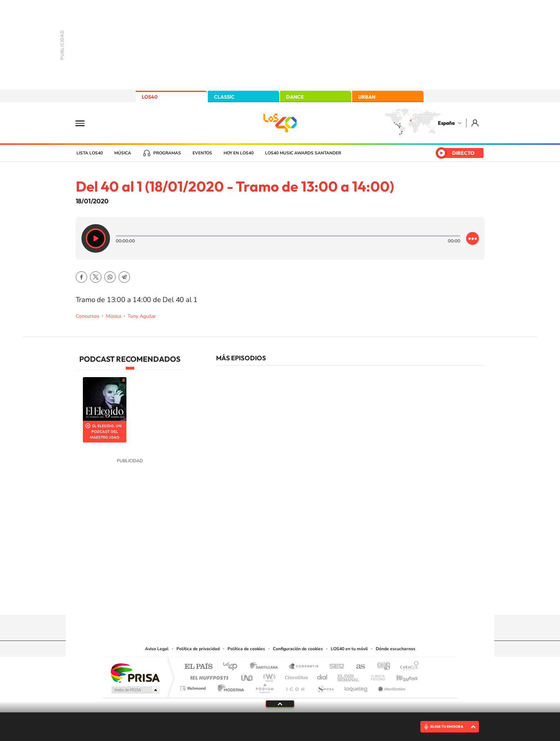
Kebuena (401, 676)
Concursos (87, 316)
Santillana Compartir (304, 667)
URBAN (367, 97)
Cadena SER (335, 667)
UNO (247, 676)
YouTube (266, 601)
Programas (167, 153)
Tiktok (251, 601)
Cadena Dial (322, 676)
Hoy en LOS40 (239, 153)
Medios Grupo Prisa (135, 690)
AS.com (357, 667)
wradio (268, 676)
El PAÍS (198, 667)
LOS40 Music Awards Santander (303, 153)
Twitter (96, 277)
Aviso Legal (157, 649)
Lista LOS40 (90, 153)
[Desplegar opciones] (472, 238)
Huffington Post (208, 676)
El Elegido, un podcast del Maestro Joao (106, 432)
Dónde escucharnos (396, 649)
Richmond (194, 686)
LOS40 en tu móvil (349, 649)
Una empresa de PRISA (135, 673)
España (446, 123)
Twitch (309, 601)
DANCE (295, 97)
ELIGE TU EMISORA (447, 727)
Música (123, 153)
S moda (325, 686)
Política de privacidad (198, 649)
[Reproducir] (96, 238)
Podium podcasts (264, 686)
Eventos (202, 153)
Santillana (266, 667)
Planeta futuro (375, 676)
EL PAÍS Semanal (349, 676)
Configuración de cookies (298, 649)
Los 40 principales (233, 667)
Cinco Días (295, 676)
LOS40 (150, 97)
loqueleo (356, 686)
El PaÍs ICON (295, 686)
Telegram (124, 277)
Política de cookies (246, 649)
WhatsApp (110, 277)
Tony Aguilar (142, 316)
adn (381, 667)
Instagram (237, 601)
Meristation (391, 686)
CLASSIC (224, 97)
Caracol (407, 667)
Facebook (81, 277)
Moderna (229, 686)
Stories (323, 601)
